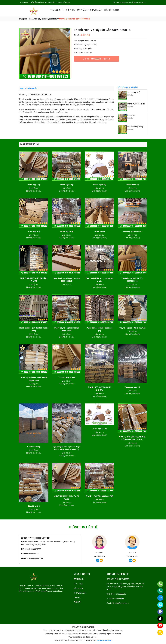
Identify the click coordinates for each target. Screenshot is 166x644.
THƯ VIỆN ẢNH (96, 10)
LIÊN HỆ (108, 10)
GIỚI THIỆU (70, 10)
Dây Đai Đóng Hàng (135, 127)
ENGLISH (116, 10)
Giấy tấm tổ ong (34, 447)
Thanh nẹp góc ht (99, 429)
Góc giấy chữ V (34, 506)
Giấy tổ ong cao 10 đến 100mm (132, 328)
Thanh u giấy (99, 231)
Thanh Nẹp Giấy (134, 92)
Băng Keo (131, 115)
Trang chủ (23, 19)
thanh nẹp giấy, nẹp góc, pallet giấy (43, 19)
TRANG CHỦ (57, 10)
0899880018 (96, 59)
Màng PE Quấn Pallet (136, 104)
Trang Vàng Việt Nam (104, 640)
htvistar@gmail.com (35, 558)
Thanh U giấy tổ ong (67, 377)
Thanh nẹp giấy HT (132, 387)
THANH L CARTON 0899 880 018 (99, 496)
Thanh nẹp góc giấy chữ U (132, 231)
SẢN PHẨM (82, 10)
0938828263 (36, 549)
